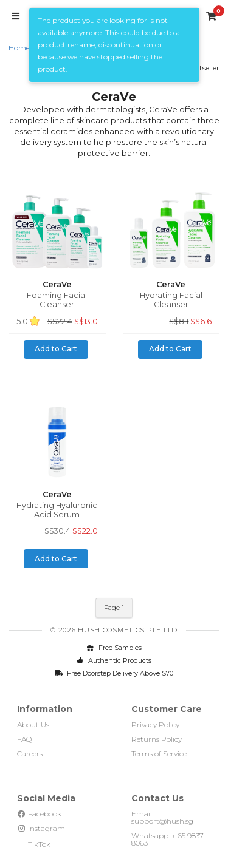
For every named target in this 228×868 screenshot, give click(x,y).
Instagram (41, 828)
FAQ (24, 739)
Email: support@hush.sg (162, 817)
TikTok (34, 844)
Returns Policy (157, 739)
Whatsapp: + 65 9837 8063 (168, 839)
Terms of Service (159, 754)
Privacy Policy (155, 724)
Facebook (39, 814)
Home (19, 48)
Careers (30, 754)
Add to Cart (56, 349)
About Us (33, 724)
